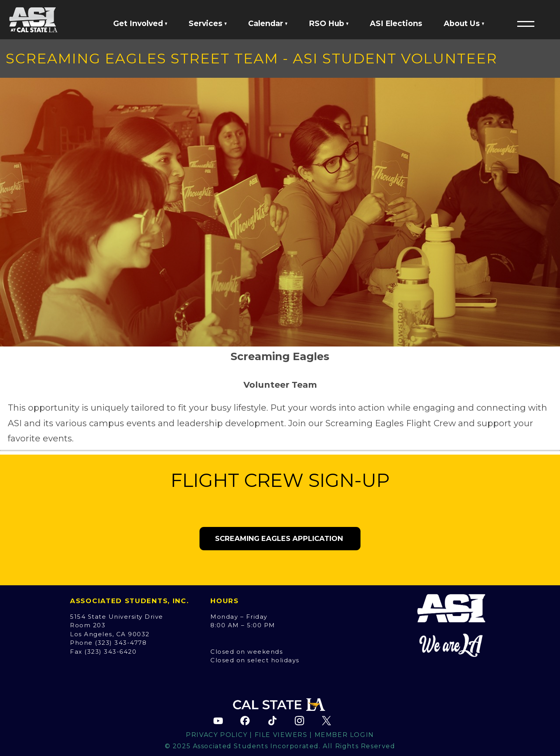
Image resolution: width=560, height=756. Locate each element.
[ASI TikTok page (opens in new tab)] (272, 721)
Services (208, 23)
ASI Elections (396, 23)
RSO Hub (329, 23)
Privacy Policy (217, 735)
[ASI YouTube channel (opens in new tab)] (218, 721)
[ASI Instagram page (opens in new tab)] (299, 721)
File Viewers (281, 735)
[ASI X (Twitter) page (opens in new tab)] (326, 721)
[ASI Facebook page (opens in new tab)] (245, 721)
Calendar (268, 23)
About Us (464, 23)
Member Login (344, 735)
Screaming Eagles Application (280, 539)
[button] (526, 24)
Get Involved (140, 23)
